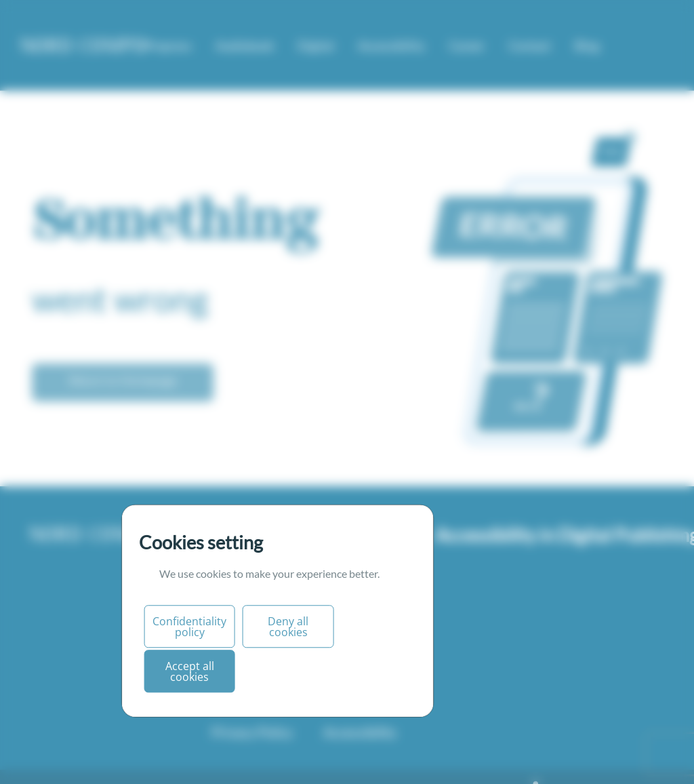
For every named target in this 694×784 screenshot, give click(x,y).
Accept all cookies (190, 671)
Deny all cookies (288, 627)
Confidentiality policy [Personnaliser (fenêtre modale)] (189, 627)
